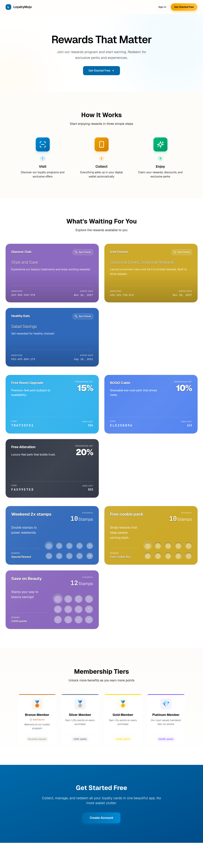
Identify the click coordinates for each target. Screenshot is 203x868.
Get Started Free (184, 7)
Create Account (101, 818)
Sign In (162, 7)
